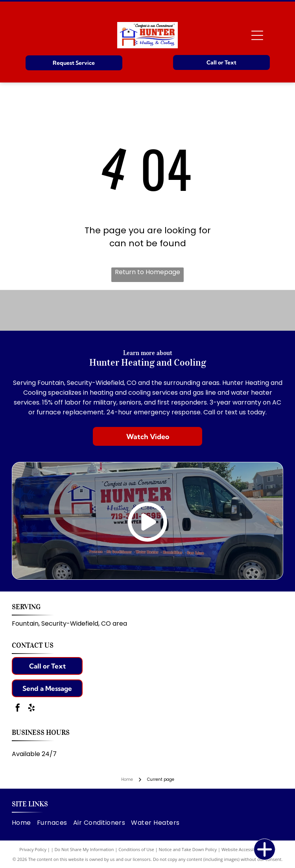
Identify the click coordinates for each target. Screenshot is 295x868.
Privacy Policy (33, 849)
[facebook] (18, 709)
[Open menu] (257, 35)
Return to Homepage (147, 272)
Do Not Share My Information (84, 849)
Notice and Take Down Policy (188, 849)
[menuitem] (24, 823)
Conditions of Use (136, 849)
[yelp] (31, 709)
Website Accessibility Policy (249, 849)
